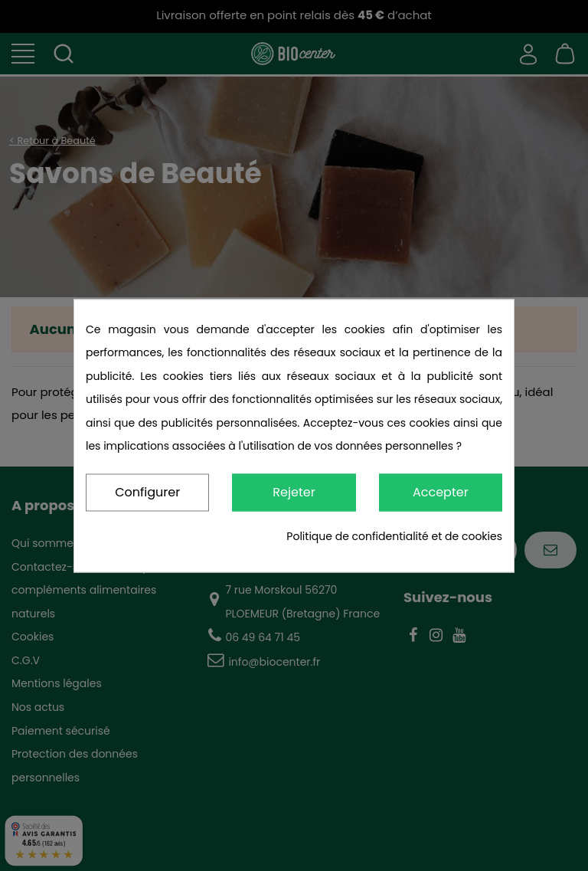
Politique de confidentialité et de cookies (394, 536)
